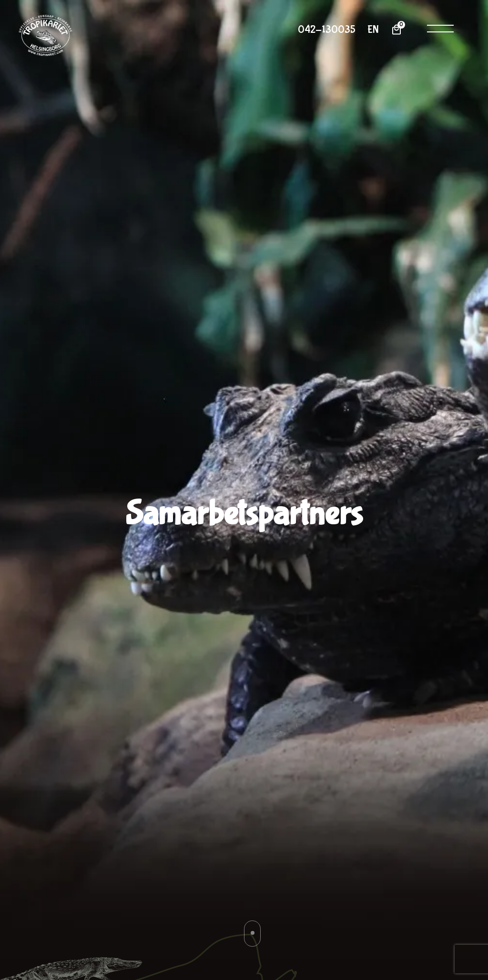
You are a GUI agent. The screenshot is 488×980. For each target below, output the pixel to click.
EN (373, 30)
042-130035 (327, 30)
